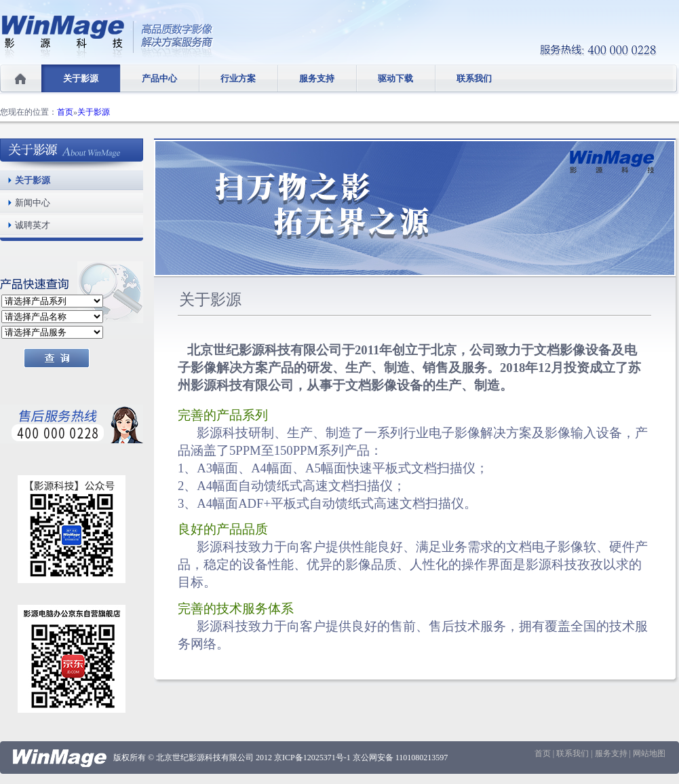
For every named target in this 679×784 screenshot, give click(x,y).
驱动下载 (395, 78)
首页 (65, 112)
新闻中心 (33, 203)
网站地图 (649, 753)
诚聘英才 (33, 225)
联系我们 (474, 78)
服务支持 (317, 78)
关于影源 (81, 78)
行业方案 (238, 78)
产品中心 (159, 78)
